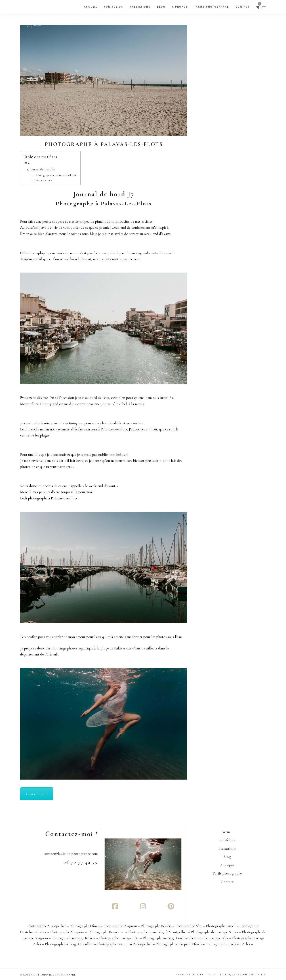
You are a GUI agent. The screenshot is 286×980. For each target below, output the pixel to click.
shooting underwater (144, 253)
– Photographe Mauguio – (68, 932)
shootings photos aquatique (72, 648)
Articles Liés (44, 180)
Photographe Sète (189, 926)
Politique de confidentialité (243, 975)
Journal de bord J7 (42, 169)
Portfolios (227, 840)
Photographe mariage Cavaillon (69, 944)
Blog (227, 857)
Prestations (227, 848)
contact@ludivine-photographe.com (71, 854)
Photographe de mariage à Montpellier (158, 932)
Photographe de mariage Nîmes (214, 932)
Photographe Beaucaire (107, 932)
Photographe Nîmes (85, 926)
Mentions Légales (189, 975)
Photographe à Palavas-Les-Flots (104, 144)
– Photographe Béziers (155, 926)
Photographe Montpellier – (48, 926)
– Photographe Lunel (219, 926)
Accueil (227, 832)
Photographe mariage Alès (208, 938)
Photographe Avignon (121, 926)
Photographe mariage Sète (119, 938)
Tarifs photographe (227, 873)
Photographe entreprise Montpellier (125, 944)
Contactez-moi (37, 794)
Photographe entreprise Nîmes (179, 944)
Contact (227, 882)
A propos (227, 865)
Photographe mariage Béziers (74, 938)
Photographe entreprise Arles (228, 944)
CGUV (212, 975)
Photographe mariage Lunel (164, 938)
